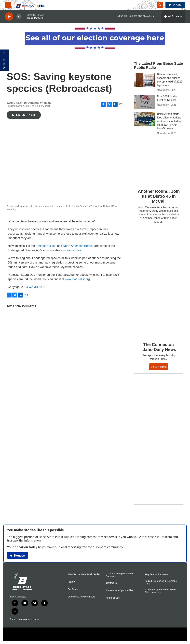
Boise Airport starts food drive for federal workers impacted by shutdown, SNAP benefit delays (169, 121)
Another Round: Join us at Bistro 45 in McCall (159, 196)
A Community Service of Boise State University (160, 591)
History (71, 582)
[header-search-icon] (160, 5)
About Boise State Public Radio (84, 574)
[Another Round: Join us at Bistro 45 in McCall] (159, 164)
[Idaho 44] (159, 401)
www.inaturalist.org (77, 279)
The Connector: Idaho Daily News (159, 347)
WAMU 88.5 (37, 287)
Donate (177, 5)
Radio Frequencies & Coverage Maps (161, 582)
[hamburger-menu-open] (8, 5)
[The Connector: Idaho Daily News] (159, 313)
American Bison (46, 246)
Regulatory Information (156, 574)
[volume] (19, 17)
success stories (71, 250)
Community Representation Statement (120, 575)
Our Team (73, 589)
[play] (9, 17)
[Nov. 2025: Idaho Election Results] (145, 102)
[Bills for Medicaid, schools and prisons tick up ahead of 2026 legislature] (145, 80)
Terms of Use (113, 598)
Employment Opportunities (120, 590)
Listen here (159, 367)
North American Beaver (78, 246)
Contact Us (112, 583)
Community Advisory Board (81, 597)
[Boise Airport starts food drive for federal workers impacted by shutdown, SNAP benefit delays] (145, 119)
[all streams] (173, 17)
